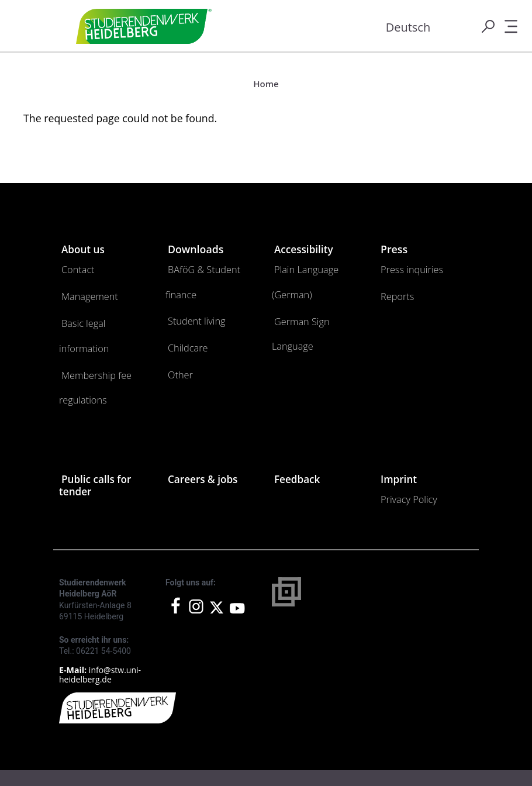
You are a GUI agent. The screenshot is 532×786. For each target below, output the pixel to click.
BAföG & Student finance (208, 266)
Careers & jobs (204, 425)
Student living (190, 287)
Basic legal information (98, 308)
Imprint (399, 425)
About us (84, 249)
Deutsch (408, 27)
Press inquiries (405, 266)
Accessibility (305, 249)
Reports (393, 287)
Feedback (298, 425)
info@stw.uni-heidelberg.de (100, 614)
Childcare (183, 308)
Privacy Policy (402, 442)
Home (266, 84)
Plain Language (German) (315, 266)
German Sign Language (312, 287)
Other (177, 330)
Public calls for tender (96, 430)
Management (83, 287)
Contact (74, 266)
